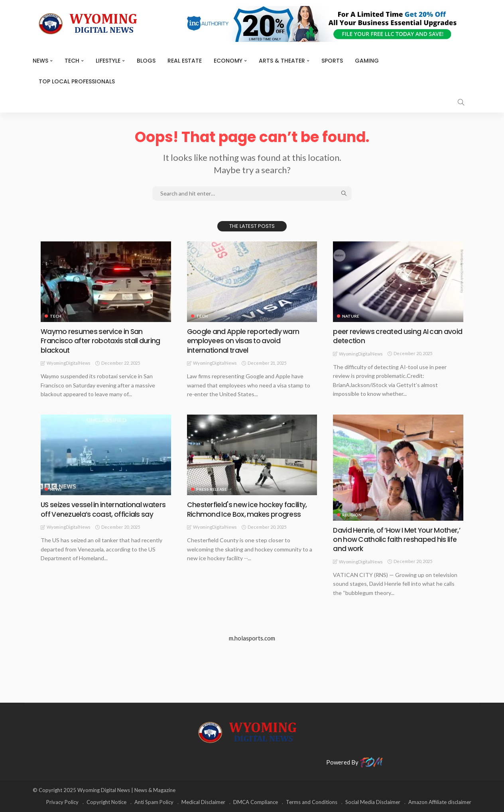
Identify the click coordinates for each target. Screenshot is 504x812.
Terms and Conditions (312, 802)
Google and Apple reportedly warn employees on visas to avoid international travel (244, 341)
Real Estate (185, 61)
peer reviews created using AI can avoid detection (388, 336)
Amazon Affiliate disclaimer (440, 802)
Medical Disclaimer (203, 802)
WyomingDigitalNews (69, 363)
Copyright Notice (106, 802)
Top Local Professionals (77, 81)
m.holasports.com (252, 638)
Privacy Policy (62, 802)
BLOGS (146, 61)
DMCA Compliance (256, 802)
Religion (352, 515)
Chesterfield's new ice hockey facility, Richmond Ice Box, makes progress (248, 509)
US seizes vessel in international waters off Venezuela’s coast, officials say (104, 509)
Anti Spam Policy (154, 802)
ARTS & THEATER (282, 61)
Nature (351, 316)
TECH (72, 61)
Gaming (367, 61)
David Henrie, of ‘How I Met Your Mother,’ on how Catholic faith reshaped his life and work (398, 539)
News (40, 61)
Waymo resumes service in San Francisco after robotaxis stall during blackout (101, 341)
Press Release (212, 489)
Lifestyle (108, 61)
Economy (228, 61)
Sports (332, 61)
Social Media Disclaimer (373, 802)
